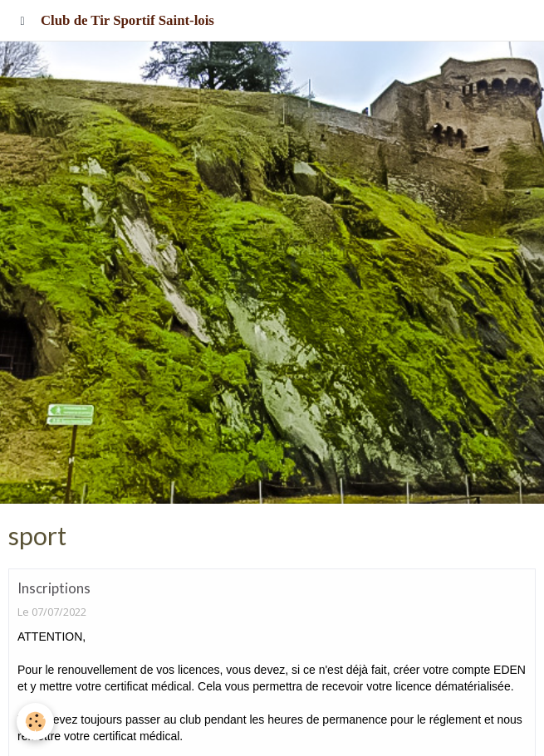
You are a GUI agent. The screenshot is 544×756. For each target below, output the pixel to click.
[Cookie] (35, 722)
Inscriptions (54, 588)
